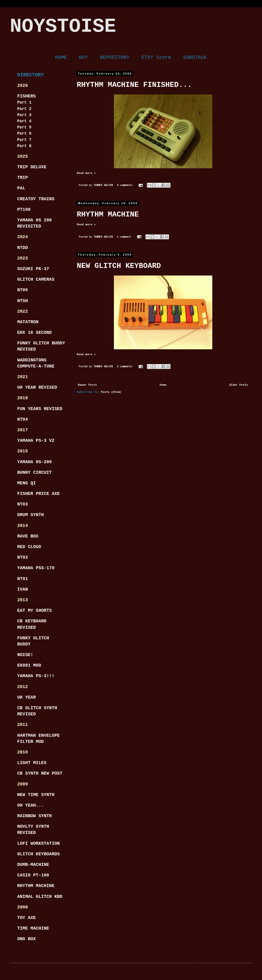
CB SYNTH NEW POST (40, 773)
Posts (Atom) (111, 392)
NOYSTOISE (63, 26)
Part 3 (24, 115)
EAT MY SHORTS (34, 611)
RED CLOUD (29, 547)
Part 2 (24, 109)
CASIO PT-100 (33, 875)
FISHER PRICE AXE (39, 494)
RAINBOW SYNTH (34, 816)
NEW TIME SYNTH (36, 795)
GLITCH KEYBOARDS (39, 854)
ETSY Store (156, 57)
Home (163, 385)
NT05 (23, 290)
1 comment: (125, 237)
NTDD (23, 248)
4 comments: (126, 185)
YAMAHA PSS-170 (36, 568)
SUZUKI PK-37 (33, 269)
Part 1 (24, 103)
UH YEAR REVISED (37, 387)
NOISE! (25, 655)
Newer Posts (87, 385)
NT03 (23, 504)
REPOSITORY (115, 57)
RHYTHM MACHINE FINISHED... (134, 85)
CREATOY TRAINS (36, 199)
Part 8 (24, 146)
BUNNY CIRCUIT (34, 473)
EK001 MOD (29, 665)
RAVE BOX (28, 536)
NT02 (23, 557)
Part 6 (24, 134)
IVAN (23, 589)
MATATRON (28, 322)
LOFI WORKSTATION (39, 843)
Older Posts (239, 385)
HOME (61, 57)
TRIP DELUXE (32, 167)
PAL (21, 188)
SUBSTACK (195, 57)
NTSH (23, 301)
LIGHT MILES (32, 763)
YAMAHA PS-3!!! (36, 676)
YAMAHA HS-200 (34, 462)
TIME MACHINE (33, 928)
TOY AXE (27, 918)
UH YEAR (27, 697)
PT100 (24, 210)
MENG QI (27, 483)
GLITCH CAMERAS (36, 279)
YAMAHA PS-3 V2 (36, 441)
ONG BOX (27, 939)
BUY (83, 57)
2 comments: (126, 367)
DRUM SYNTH (31, 515)
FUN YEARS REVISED (40, 409)
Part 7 (24, 140)
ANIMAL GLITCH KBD (40, 897)
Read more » (86, 173)
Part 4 (24, 121)
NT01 (23, 579)
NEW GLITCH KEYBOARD (119, 266)
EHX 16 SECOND (34, 333)
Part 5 (24, 127)
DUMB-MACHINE (33, 865)
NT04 (23, 419)
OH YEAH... (31, 805)
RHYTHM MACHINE (108, 214)
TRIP (23, 178)
